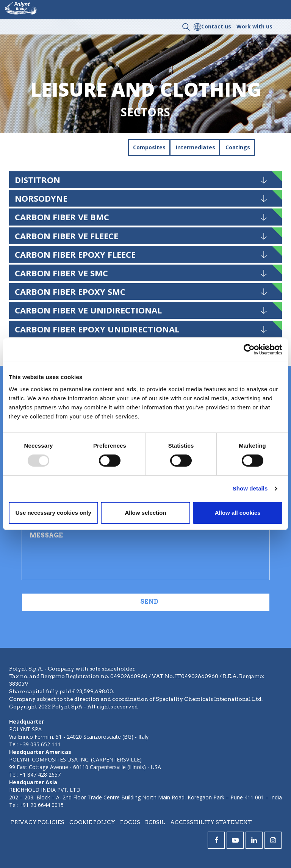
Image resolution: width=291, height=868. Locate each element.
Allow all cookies (238, 513)
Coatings (238, 147)
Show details (250, 488)
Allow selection (145, 513)
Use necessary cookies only (53, 513)
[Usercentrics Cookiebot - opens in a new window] (249, 349)
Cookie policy (92, 822)
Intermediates (196, 147)
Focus (130, 822)
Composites (149, 147)
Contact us (216, 26)
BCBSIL (155, 822)
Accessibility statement (211, 822)
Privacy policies (38, 822)
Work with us (254, 26)
